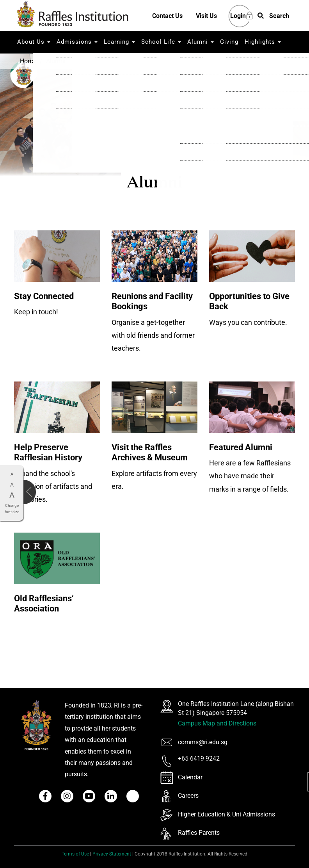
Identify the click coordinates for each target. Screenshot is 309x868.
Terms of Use (75, 854)
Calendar (190, 777)
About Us (34, 42)
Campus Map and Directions (217, 723)
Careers (188, 796)
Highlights (263, 42)
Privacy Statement (112, 854)
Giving (229, 42)
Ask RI (27, 64)
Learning (119, 42)
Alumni (201, 42)
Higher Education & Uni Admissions (226, 814)
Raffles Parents (199, 833)
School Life (161, 42)
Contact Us (167, 16)
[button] (273, 16)
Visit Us (206, 16)
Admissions (77, 42)
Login (238, 16)
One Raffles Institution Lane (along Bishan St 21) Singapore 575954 (236, 708)
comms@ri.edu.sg (203, 742)
